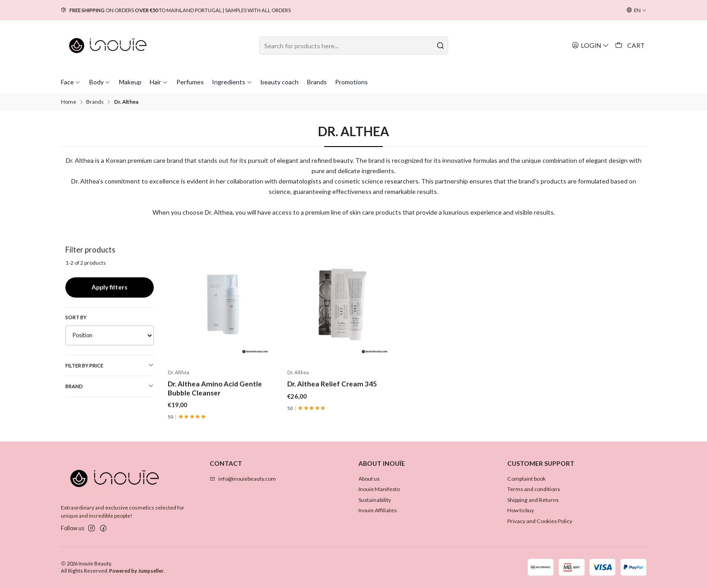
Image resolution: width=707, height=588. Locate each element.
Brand (110, 386)
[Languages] (636, 10)
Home (69, 102)
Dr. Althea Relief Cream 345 (332, 384)
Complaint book (526, 479)
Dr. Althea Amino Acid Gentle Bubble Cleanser (215, 388)
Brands (95, 102)
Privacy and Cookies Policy (540, 521)
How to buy (521, 510)
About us (369, 479)
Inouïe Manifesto (379, 489)
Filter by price (110, 365)
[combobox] (354, 46)
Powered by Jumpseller (136, 571)
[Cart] (630, 46)
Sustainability (375, 500)
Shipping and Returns (533, 500)
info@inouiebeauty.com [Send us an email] (243, 479)
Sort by (76, 317)
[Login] (591, 45)
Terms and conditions (534, 489)
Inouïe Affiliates (378, 510)
